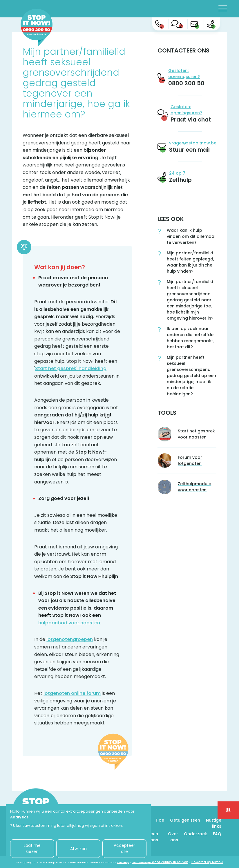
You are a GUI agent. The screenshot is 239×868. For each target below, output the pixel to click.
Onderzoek (195, 834)
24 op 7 (177, 173)
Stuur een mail (189, 150)
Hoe (160, 820)
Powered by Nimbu (207, 862)
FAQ (217, 834)
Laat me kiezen (32, 848)
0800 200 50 (186, 83)
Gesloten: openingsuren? (184, 74)
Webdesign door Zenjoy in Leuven (160, 862)
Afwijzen (78, 849)
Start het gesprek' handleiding (71, 368)
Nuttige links (214, 823)
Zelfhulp (180, 180)
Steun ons (152, 837)
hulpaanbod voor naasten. (70, 623)
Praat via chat (191, 119)
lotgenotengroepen (70, 639)
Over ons (173, 837)
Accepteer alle (124, 848)
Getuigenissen (185, 820)
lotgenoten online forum (72, 693)
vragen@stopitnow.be (193, 143)
